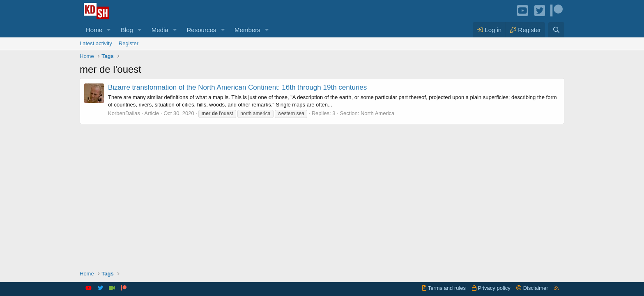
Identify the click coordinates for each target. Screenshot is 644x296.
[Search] (556, 30)
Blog (127, 30)
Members (247, 30)
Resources (202, 30)
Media (160, 30)
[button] (109, 30)
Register (129, 43)
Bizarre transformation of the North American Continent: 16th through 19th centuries (237, 87)
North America (377, 113)
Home (94, 30)
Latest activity (96, 43)
